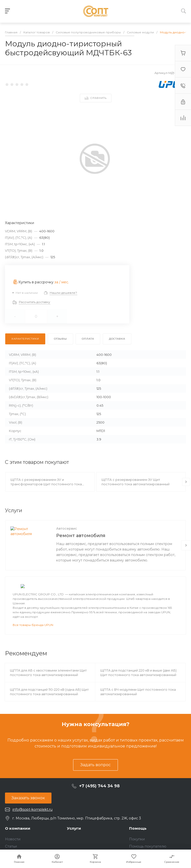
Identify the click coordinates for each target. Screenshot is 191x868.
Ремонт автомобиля (81, 536)
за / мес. (62, 282)
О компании (18, 840)
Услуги (74, 840)
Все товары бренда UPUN (33, 637)
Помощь (138, 840)
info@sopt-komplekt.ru (32, 821)
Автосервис (67, 528)
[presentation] (186, 482)
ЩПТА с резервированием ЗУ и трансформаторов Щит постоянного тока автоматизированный (46, 484)
